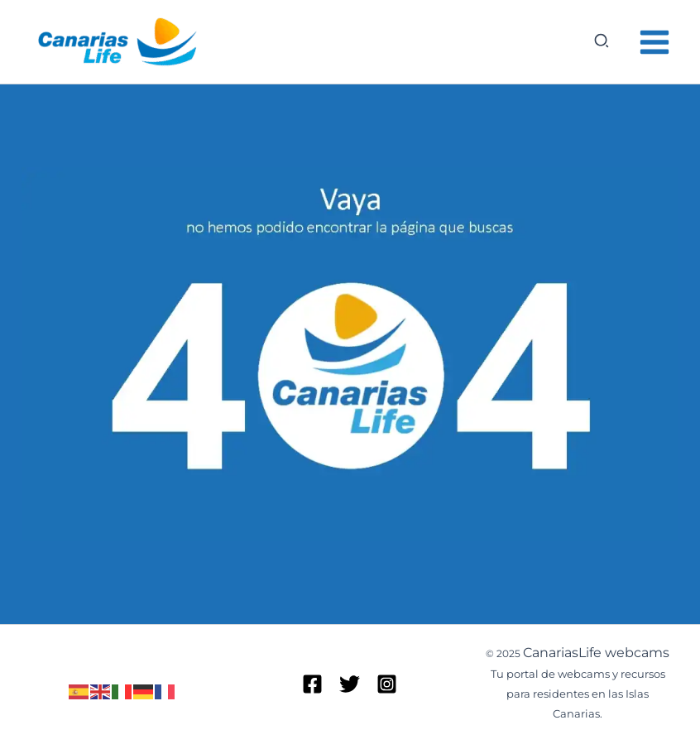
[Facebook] (312, 684)
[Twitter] (350, 684)
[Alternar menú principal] (655, 42)
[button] (602, 42)
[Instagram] (387, 684)
